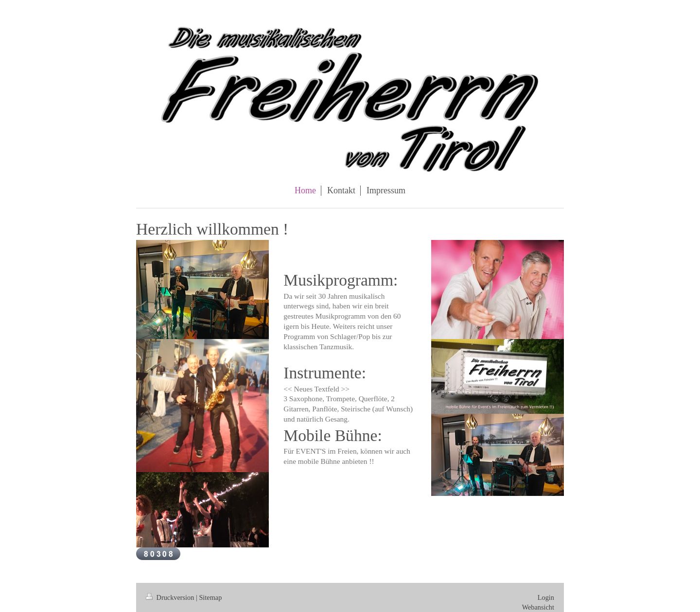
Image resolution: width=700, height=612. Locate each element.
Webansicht (538, 607)
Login (546, 597)
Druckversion (171, 597)
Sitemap (210, 597)
